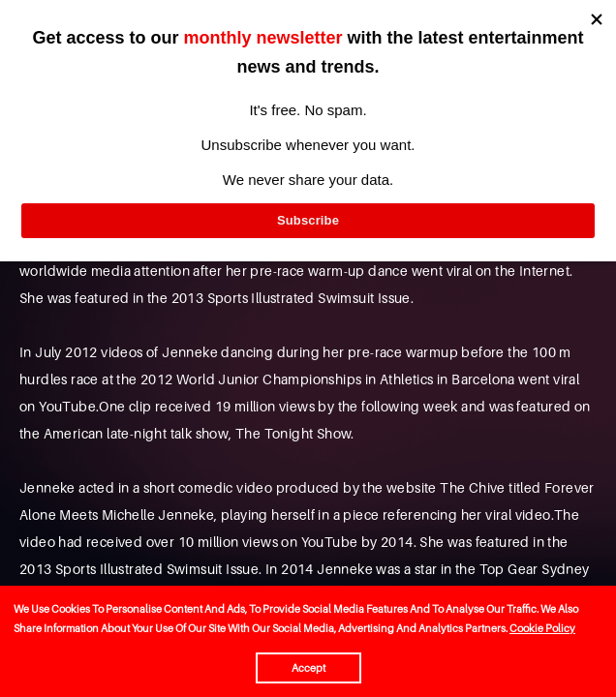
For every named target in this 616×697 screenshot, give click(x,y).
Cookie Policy (542, 628)
